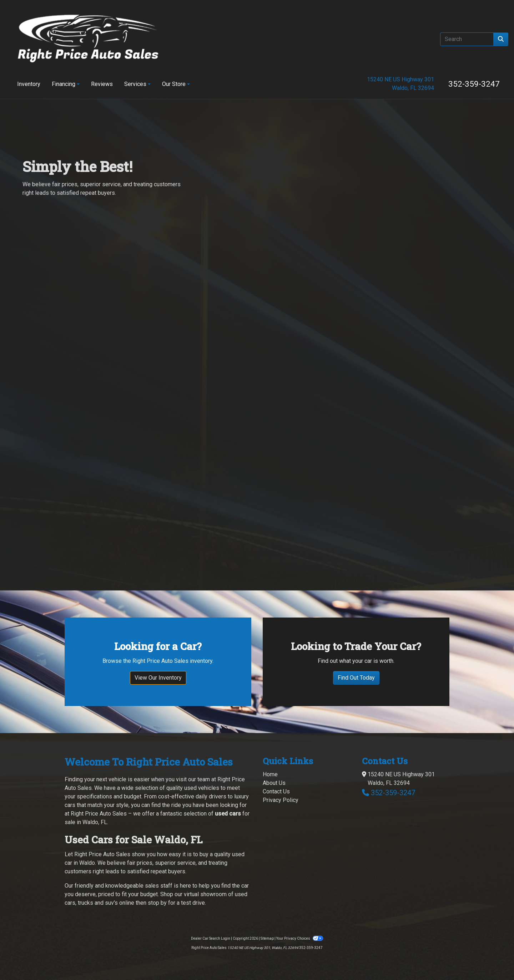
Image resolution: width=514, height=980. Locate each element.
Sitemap (267, 929)
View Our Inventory (158, 668)
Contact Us (276, 782)
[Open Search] (467, 39)
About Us (274, 774)
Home (270, 765)
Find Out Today (356, 668)
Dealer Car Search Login (211, 929)
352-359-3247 (474, 84)
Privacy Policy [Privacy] (281, 791)
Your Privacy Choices (299, 929)
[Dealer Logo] (88, 39)
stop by (157, 893)
